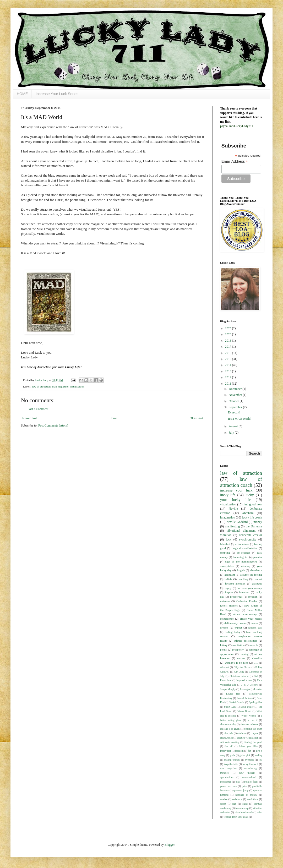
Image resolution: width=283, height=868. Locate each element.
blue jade (228, 733)
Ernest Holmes (229, 605)
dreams (224, 627)
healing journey (232, 760)
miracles (224, 773)
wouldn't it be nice (236, 663)
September (236, 407)
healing (258, 755)
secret (223, 804)
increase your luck (236, 490)
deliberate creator (251, 535)
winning (245, 566)
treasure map (242, 808)
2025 (229, 328)
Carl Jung (239, 672)
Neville (233, 509)
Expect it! (234, 412)
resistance (237, 799)
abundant (230, 575)
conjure (255, 733)
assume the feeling (251, 575)
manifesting (232, 526)
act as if (253, 720)
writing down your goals (236, 817)
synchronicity (248, 539)
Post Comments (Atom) (53, 425)
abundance (256, 570)
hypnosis (249, 760)
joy (260, 760)
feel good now (253, 504)
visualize (257, 658)
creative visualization (248, 738)
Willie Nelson (249, 716)
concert (258, 579)
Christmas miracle (239, 676)
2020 (229, 334)
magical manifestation (244, 548)
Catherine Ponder (247, 601)
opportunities (227, 777)
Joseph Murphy (228, 689)
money (258, 522)
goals (232, 755)
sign (234, 804)
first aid (229, 746)
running (244, 654)
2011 (229, 384)
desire (254, 623)
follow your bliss (248, 746)
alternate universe (249, 724)
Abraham (248, 513)
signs (245, 804)
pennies (258, 557)
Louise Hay (233, 694)
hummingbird (241, 557)
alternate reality (228, 724)
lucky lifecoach (251, 764)
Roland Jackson (245, 698)
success (241, 658)
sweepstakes (227, 566)
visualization (77, 386)
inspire (229, 592)
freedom (240, 751)
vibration (226, 535)
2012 (229, 377)
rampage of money (246, 795)
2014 (229, 365)
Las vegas (245, 689)
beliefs (228, 579)
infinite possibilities (245, 641)
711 (256, 663)
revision (253, 597)
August (234, 426)
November (236, 395)
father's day (255, 627)
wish (260, 812)
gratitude (257, 583)
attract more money (245, 614)
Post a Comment (38, 409)
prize (244, 786)
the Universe (254, 526)
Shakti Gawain (237, 702)
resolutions (253, 799)
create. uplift (227, 738)
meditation (238, 645)
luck (229, 539)
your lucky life (235, 500)
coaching (243, 579)
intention (244, 592)
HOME (22, 94)
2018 (229, 341)
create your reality (251, 619)
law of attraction (41, 386)
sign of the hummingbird (241, 561)
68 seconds (244, 553)
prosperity (238, 649)
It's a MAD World (239, 419)
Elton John (226, 680)
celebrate (242, 733)
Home (113, 418)
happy (228, 588)
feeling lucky (233, 632)
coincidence (227, 619)
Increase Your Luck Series (57, 94)
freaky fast (225, 751)
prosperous (236, 597)
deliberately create (235, 623)
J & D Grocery (250, 685)
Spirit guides (255, 702)
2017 (229, 347)
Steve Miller (247, 707)
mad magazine (60, 386)
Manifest (225, 544)
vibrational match (244, 812)
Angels (241, 570)
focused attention (235, 583)
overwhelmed (249, 777)
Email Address (235, 162)
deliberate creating (230, 742)
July (232, 433)
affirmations (242, 544)
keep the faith (231, 764)
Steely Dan (230, 707)
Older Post (196, 418)
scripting (225, 553)
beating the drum (253, 729)
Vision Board (244, 711)
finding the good (253, 742)
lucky (250, 495)
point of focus (251, 782)
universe (225, 601)
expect (238, 627)
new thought (247, 773)
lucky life (228, 495)
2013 (229, 371)
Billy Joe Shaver (242, 667)
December (236, 389)
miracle (254, 645)
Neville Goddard (237, 522)
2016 (229, 353)
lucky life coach (252, 517)
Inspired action (244, 680)
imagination (228, 517)
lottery (224, 645)
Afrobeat (225, 667)
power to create (228, 786)
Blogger (170, 845)
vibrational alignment (241, 531)
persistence (226, 782)
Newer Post (30, 418)
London (258, 689)
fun (250, 751)
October (234, 401)
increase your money (250, 588)
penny (224, 649)
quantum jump (241, 790)
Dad (256, 676)
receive (224, 799)
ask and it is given (230, 729)
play (238, 782)
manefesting (251, 768)
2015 (229, 359)
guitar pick (245, 755)
